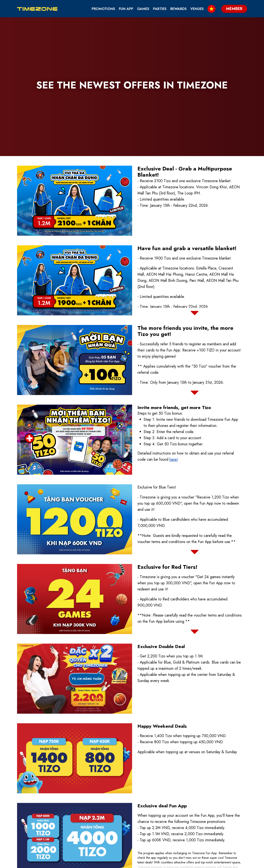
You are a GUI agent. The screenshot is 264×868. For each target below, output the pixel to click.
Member (231, 863)
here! (174, 388)
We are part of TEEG (197, 834)
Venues (197, 9)
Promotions (103, 9)
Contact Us (152, 828)
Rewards (178, 9)
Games (143, 9)
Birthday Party (156, 821)
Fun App (126, 9)
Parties (160, 9)
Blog (146, 834)
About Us (187, 821)
